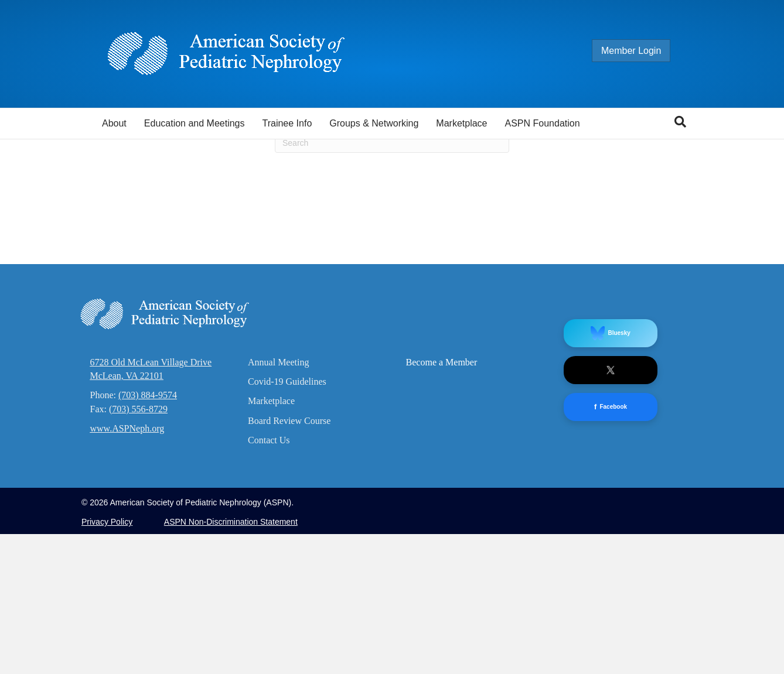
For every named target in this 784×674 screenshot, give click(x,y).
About (114, 123)
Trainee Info (287, 123)
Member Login (643, 51)
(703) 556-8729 (138, 548)
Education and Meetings (195, 123)
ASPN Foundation (543, 123)
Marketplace (461, 123)
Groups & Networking (374, 123)
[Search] (680, 122)
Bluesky (610, 473)
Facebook (611, 547)
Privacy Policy (107, 662)
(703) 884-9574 (148, 535)
